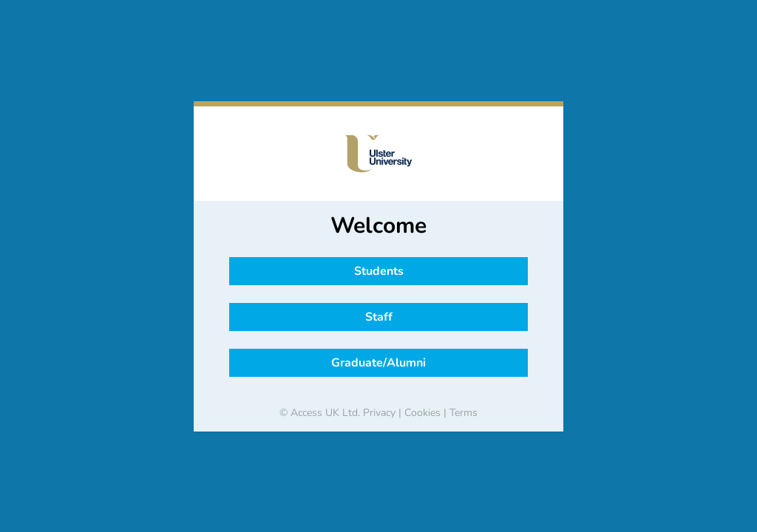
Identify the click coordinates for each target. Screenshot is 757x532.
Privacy (379, 413)
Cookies (422, 413)
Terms (464, 413)
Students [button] (379, 271)
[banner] (378, 154)
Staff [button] (379, 317)
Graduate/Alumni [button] (378, 363)
